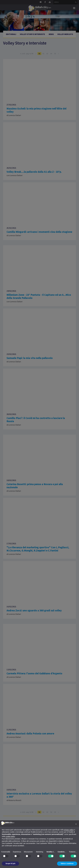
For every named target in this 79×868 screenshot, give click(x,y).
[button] (76, 824)
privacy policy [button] (69, 830)
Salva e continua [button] (67, 863)
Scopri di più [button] (10, 863)
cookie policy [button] (10, 836)
